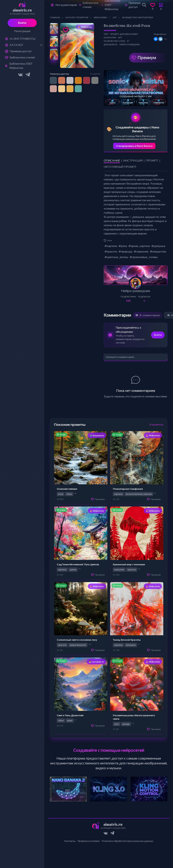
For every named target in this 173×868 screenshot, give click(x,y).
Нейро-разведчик (130, 45)
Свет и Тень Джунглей (70, 715)
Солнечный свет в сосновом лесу (77, 640)
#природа (125, 252)
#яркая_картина (139, 246)
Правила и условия (89, 841)
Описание (112, 161)
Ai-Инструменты (23, 39)
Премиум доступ (21, 51)
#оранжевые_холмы (144, 257)
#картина (111, 246)
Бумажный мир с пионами (129, 564)
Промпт (152, 161)
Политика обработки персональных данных (127, 841)
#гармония (141, 252)
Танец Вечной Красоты (127, 640)
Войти (22, 23)
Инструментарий (66, 5)
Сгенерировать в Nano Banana (134, 146)
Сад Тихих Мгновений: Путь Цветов (78, 564)
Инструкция (133, 161)
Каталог (17, 45)
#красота (111, 252)
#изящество (158, 252)
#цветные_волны (116, 257)
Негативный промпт (120, 167)
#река (123, 246)
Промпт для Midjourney (124, 34)
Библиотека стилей (22, 57)
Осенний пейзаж (67, 489)
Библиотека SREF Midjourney (21, 66)
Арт (120, 38)
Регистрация (22, 31)
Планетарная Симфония (128, 489)
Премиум (147, 58)
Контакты (70, 841)
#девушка (158, 246)
